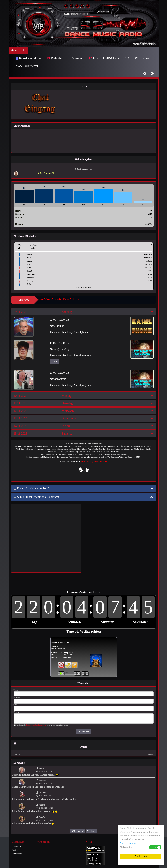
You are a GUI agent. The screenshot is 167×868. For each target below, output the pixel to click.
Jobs (94, 58)
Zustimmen (141, 856)
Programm (78, 58)
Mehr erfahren (128, 843)
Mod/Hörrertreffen (27, 66)
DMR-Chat (111, 58)
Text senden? (78, 831)
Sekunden (141, 622)
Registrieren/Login (29, 58)
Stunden (74, 622)
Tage (33, 622)
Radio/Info (57, 58)
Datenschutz (17, 854)
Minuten (107, 622)
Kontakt (15, 850)
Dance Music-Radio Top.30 (32, 488)
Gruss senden (83, 732)
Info (54, 361)
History (91, 831)
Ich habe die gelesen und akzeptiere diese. (41, 725)
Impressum (17, 846)
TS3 (126, 58)
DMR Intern (141, 58)
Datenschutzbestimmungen (36, 725)
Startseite (19, 50)
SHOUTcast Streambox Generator (36, 497)
